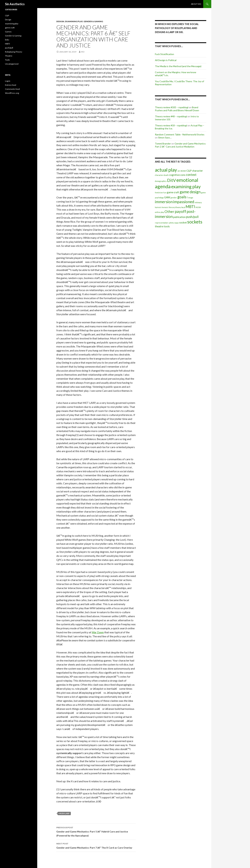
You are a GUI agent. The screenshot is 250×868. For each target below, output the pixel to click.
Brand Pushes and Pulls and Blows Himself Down (177, 109)
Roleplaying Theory (14, 52)
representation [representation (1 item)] (161, 223)
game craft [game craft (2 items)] (173, 192)
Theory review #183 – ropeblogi (172, 107)
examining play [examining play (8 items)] (186, 186)
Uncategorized (12, 64)
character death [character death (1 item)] (162, 175)
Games (8, 32)
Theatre (9, 56)
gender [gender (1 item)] (174, 198)
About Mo (196, 4)
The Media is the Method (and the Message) (178, 66)
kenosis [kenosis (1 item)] (165, 207)
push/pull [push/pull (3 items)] (192, 217)
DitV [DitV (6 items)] (172, 180)
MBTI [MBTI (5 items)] (190, 207)
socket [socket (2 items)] (183, 222)
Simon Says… (165, 137)
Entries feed (11, 85)
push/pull (9, 48)
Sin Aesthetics (15, 4)
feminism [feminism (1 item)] (159, 193)
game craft (10, 28)
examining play (74, 21)
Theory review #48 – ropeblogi (171, 116)
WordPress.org (12, 93)
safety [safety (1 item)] (171, 223)
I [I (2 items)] (187, 197)
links (7, 40)
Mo (83, 52)
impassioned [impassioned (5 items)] (184, 202)
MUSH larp (64, 813)
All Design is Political (166, 60)
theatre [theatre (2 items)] (159, 226)
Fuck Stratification (164, 54)
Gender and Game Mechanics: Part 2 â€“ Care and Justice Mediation (180, 145)
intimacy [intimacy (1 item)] (198, 202)
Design (60, 21)
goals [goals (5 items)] (182, 197)
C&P (7, 16)
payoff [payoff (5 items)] (180, 211)
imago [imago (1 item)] (191, 198)
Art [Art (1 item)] (179, 171)
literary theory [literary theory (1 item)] (175, 207)
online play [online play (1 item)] (159, 212)
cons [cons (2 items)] (183, 175)
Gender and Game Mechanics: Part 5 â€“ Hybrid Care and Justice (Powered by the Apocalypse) (96, 831)
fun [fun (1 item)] (165, 193)
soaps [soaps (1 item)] (176, 223)
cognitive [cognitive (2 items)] (174, 175)
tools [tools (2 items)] (167, 226)
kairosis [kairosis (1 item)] (158, 207)
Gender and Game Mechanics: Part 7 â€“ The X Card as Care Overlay (96, 845)
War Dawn (98, 632)
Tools (7, 60)
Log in (8, 81)
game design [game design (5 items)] (190, 192)
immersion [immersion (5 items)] (164, 202)
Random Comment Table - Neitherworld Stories (180, 134)
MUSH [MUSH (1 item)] (198, 207)
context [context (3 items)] (191, 175)
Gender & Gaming (93, 21)
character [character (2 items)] (198, 171)
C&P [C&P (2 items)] (189, 171)
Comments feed (12, 89)
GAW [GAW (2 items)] (167, 197)
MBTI (7, 44)
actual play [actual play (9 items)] (166, 170)
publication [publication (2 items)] (179, 217)
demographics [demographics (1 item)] (161, 181)
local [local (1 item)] (183, 207)
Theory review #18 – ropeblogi (171, 125)
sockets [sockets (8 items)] (195, 222)
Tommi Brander (163, 144)
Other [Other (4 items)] (169, 212)
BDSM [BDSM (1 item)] (183, 171)
